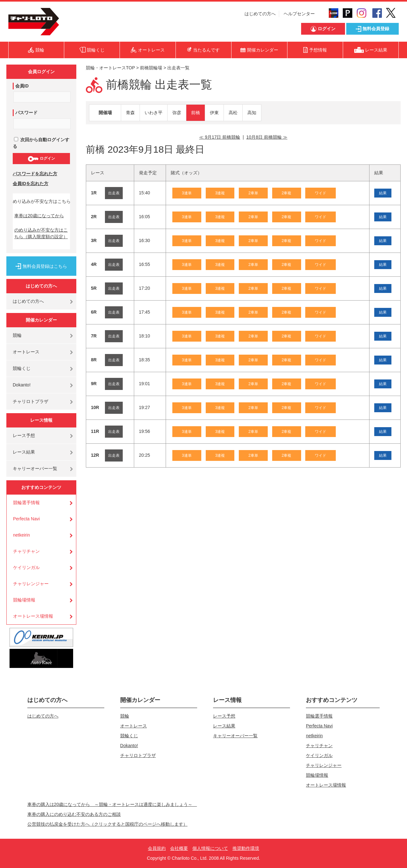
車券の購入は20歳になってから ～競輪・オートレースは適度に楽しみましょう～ (112, 804)
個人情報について (210, 848)
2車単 (253, 193)
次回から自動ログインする (41, 143)
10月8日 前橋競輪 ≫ (267, 137)
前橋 (196, 113)
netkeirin (21, 535)
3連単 (187, 193)
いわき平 (154, 113)
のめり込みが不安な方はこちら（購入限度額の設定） (41, 233)
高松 (233, 113)
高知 (252, 113)
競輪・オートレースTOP (110, 68)
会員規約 (157, 848)
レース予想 (24, 435)
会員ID (22, 86)
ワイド (321, 193)
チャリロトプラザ (31, 401)
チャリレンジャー (31, 584)
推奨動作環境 (246, 848)
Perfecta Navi (26, 519)
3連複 (220, 193)
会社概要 (179, 848)
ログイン (41, 159)
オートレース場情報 (33, 616)
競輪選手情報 (26, 503)
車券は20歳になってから (39, 216)
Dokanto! (22, 385)
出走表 (114, 193)
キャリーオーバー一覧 (35, 469)
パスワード (26, 113)
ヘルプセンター (299, 14)
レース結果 (24, 452)
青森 (130, 113)
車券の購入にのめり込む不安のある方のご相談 (74, 814)
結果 (383, 193)
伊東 (214, 113)
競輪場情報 (24, 600)
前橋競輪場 (151, 68)
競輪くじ (22, 368)
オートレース (26, 352)
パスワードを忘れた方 (35, 174)
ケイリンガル (26, 567)
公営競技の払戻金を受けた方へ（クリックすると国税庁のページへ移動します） (107, 824)
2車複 (287, 193)
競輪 (17, 335)
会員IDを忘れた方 (31, 184)
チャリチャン (26, 551)
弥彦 (177, 113)
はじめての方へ (260, 14)
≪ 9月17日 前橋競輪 (220, 137)
